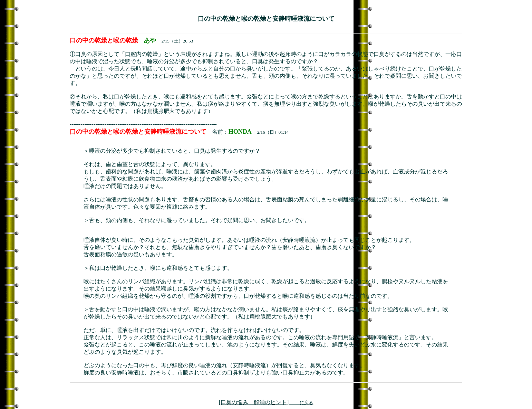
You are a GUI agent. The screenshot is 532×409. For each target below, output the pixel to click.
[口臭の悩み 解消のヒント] (266, 402)
